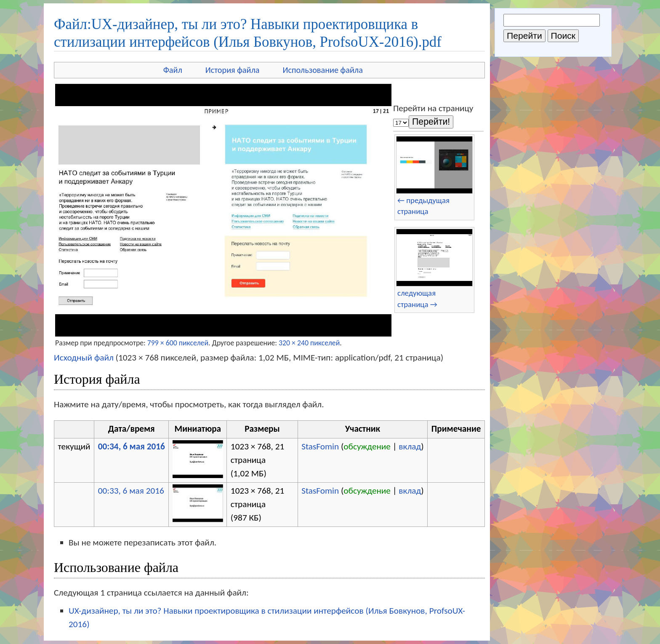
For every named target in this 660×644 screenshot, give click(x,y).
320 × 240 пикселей (309, 343)
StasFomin (320, 446)
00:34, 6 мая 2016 (132, 446)
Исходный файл (84, 358)
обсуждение (367, 446)
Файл (173, 70)
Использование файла (323, 70)
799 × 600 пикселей (178, 343)
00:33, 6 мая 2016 (131, 491)
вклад (410, 446)
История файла (233, 70)
